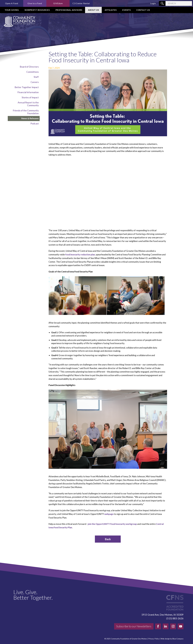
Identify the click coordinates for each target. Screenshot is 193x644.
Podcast (35, 124)
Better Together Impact (27, 87)
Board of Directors (29, 67)
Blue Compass (178, 639)
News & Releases (30, 118)
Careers (35, 82)
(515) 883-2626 (175, 618)
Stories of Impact (30, 97)
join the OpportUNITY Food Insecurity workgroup (112, 524)
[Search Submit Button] (162, 3)
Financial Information (28, 92)
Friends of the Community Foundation (26, 112)
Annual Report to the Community (28, 104)
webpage (109, 514)
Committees (33, 72)
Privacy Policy (154, 639)
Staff (36, 77)
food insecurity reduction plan (80, 255)
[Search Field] (179, 3)
